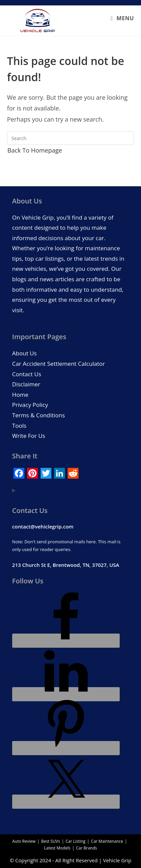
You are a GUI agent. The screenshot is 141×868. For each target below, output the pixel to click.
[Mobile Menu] (122, 18)
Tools (19, 426)
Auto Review (24, 841)
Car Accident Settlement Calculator (59, 364)
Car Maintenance (107, 841)
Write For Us (29, 436)
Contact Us (27, 374)
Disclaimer (26, 384)
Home (20, 395)
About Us (25, 353)
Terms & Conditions (39, 415)
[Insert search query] (70, 138)
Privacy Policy (30, 405)
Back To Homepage (35, 150)
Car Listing (75, 841)
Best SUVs (51, 841)
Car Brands (87, 848)
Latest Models (57, 848)
